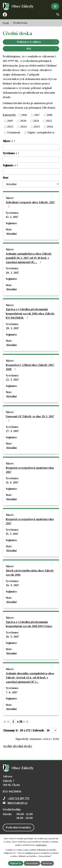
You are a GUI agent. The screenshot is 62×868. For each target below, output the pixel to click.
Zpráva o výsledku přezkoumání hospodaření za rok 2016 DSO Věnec (29, 624)
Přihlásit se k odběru (37, 42)
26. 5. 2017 (12, 585)
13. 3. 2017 (12, 217)
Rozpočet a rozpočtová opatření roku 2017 (30, 470)
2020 (23, 121)
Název (8, 141)
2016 (24, 115)
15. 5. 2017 (12, 534)
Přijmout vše (16, 863)
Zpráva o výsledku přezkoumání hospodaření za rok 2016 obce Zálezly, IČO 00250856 (30, 313)
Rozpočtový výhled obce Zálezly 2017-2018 (30, 367)
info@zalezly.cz (18, 803)
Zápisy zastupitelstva (41, 133)
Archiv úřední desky (18, 746)
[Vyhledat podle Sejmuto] (31, 172)
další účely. (42, 845)
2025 (37, 127)
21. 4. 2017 (12, 482)
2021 (36, 121)
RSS (42, 49)
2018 (49, 115)
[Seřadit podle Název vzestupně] (15, 141)
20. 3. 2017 (12, 273)
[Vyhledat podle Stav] (31, 184)
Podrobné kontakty (19, 827)
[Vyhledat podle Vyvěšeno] (31, 160)
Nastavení (47, 863)
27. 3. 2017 (12, 431)
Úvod (6, 23)
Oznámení (14, 133)
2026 (50, 127)
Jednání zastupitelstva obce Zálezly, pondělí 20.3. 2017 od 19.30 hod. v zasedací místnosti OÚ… (29, 258)
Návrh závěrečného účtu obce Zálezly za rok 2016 (30, 573)
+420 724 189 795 (18, 798)
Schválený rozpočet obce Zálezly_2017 (30, 204)
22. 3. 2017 (12, 380)
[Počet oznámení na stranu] (51, 730)
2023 (10, 127)
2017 (37, 115)
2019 (10, 121)
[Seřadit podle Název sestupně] (15, 142)
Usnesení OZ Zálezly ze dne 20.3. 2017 (30, 418)
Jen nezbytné (32, 863)
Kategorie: (10, 115)
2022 (49, 121)
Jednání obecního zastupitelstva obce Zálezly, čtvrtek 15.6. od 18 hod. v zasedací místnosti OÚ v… (30, 678)
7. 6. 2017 (12, 692)
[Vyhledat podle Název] (31, 147)
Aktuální (11, 234)
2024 (23, 127)
